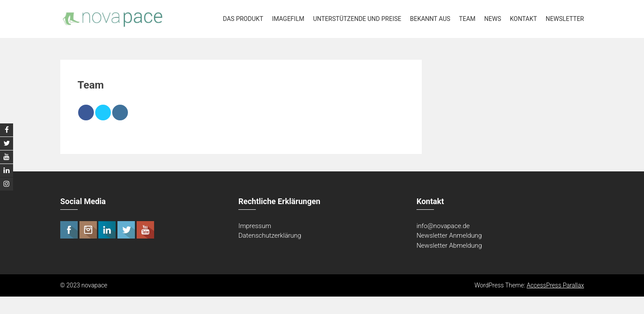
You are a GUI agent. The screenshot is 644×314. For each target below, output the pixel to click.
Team (467, 19)
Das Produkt (243, 19)
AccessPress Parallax (555, 285)
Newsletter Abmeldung (449, 246)
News (493, 19)
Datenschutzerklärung (270, 235)
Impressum (255, 226)
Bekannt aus (430, 19)
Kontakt (523, 19)
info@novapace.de (443, 226)
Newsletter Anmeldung (449, 235)
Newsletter (565, 19)
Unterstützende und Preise (357, 19)
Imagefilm (288, 19)
